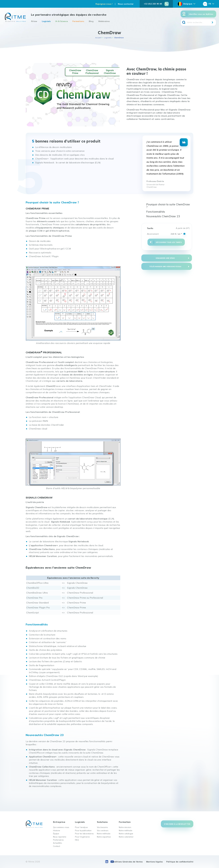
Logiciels (46, 21)
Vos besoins (102, 827)
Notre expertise (104, 837)
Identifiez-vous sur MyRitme (201, 14)
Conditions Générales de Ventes (127, 862)
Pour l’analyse (81, 827)
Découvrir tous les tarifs (169, 242)
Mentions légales (155, 862)
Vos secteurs (103, 830)
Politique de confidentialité (180, 862)
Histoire (57, 830)
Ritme (34, 21)
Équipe (56, 834)
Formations (78, 21)
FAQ (77, 840)
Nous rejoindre (60, 837)
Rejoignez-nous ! (104, 4)
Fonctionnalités (156, 212)
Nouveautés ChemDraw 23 (163, 216)
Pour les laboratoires (84, 834)
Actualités (58, 843)
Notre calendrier (126, 837)
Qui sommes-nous (61, 827)
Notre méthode (104, 834)
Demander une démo (165, 258)
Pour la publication (83, 830)
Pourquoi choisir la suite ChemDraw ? (168, 206)
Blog (91, 21)
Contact (57, 846)
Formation (125, 822)
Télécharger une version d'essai (165, 267)
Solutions (102, 822)
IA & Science (62, 21)
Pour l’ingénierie (82, 837)
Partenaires (58, 840)
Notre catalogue (126, 834)
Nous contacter (126, 4)
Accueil (98, 38)
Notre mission (125, 827)
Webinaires (104, 21)
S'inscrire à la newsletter (177, 824)
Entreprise (59, 822)
